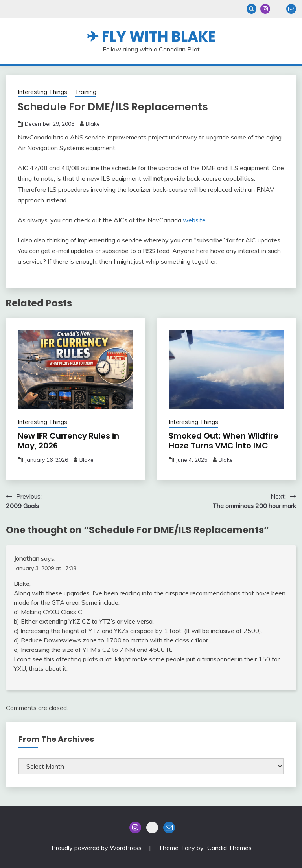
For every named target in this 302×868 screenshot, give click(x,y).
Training (86, 92)
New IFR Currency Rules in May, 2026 (68, 441)
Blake (93, 124)
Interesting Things (42, 92)
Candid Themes (229, 848)
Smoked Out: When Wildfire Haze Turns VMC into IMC (224, 441)
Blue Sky (278, 9)
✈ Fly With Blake (151, 37)
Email (291, 9)
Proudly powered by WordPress (97, 848)
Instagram (265, 9)
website (194, 220)
